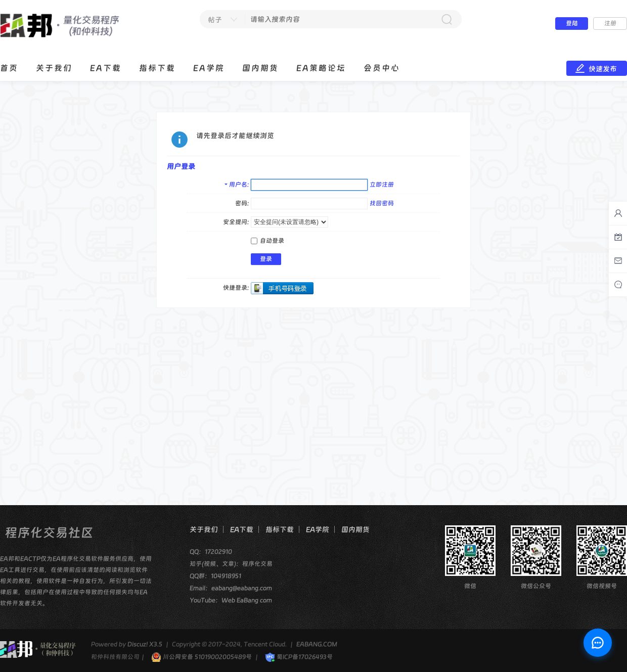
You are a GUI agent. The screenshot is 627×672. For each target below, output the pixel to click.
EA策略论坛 (321, 68)
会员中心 (382, 68)
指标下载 (157, 68)
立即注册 (382, 185)
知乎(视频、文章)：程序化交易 (231, 564)
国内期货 (260, 68)
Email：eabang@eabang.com (231, 588)
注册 (610, 23)
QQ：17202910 (211, 552)
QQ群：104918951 (215, 576)
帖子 (215, 20)
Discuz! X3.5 (145, 644)
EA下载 (106, 68)
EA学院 (209, 68)
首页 (9, 68)
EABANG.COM (317, 644)
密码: (242, 203)
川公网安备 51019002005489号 (201, 657)
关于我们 (54, 68)
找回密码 (382, 203)
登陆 (572, 23)
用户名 (238, 185)
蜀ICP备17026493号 (299, 657)
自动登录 (267, 241)
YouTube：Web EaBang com (231, 600)
